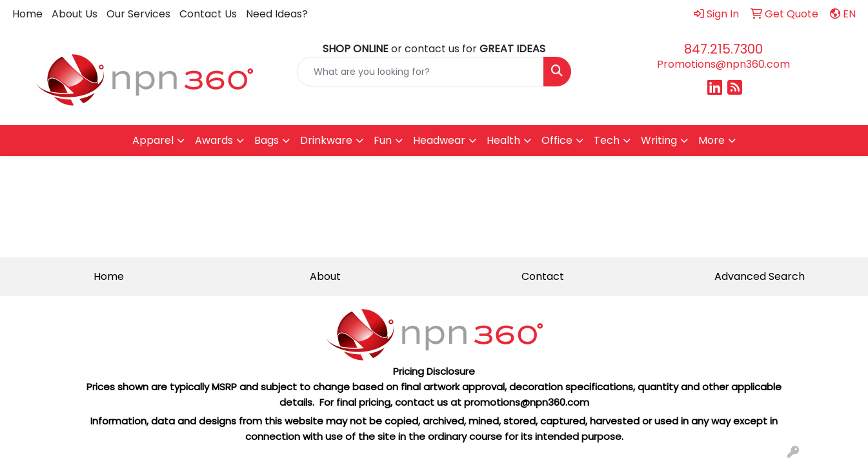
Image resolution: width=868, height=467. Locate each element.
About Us (75, 14)
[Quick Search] (420, 72)
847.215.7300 (723, 49)
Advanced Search (760, 276)
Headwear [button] (439, 140)
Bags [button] (267, 140)
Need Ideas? (277, 14)
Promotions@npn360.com (723, 64)
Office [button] (557, 140)
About (325, 276)
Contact (543, 276)
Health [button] (503, 140)
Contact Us (208, 14)
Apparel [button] (153, 140)
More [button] (712, 140)
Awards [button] (214, 140)
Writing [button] (659, 140)
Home (27, 14)
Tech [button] (607, 140)
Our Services (138, 14)
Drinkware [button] (326, 140)
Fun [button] (383, 140)
